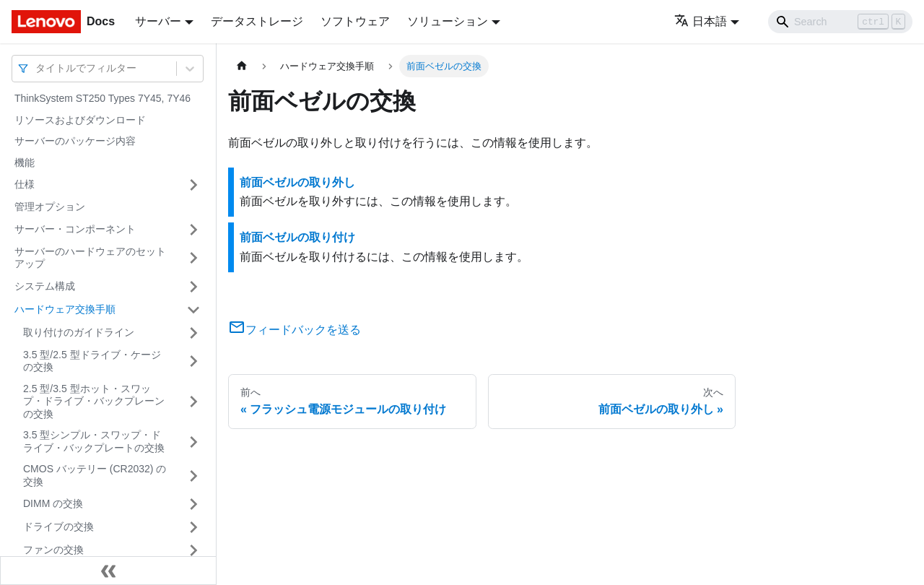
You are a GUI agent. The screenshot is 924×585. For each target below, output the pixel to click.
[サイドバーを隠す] (108, 571)
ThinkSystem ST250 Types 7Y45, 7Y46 (103, 98)
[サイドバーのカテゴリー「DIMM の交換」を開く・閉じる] (193, 504)
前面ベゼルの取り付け (297, 237)
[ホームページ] (242, 66)
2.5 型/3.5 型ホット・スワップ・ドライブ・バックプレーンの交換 (94, 401)
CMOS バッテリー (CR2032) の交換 (95, 475)
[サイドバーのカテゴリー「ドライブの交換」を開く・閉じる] (193, 527)
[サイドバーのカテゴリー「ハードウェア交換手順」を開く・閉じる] (193, 310)
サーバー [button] (158, 21)
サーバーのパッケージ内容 (75, 141)
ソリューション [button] (448, 21)
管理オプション (50, 207)
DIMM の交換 (53, 503)
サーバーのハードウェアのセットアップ (90, 258)
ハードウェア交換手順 (65, 309)
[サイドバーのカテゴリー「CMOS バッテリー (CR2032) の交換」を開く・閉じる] (193, 476)
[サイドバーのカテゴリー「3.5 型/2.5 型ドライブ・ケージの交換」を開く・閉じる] (193, 361)
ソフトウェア (355, 21)
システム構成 (45, 286)
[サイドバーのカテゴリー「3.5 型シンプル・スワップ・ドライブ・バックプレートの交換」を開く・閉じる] (193, 442)
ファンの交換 (53, 550)
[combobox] (37, 68)
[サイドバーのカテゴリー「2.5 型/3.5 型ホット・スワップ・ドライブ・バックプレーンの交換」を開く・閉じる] (193, 402)
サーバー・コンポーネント (75, 229)
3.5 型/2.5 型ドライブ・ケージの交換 (92, 361)
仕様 (25, 184)
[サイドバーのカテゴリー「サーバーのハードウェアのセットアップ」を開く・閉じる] (193, 258)
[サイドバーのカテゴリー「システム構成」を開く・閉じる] (193, 287)
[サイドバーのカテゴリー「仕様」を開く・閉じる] (193, 185)
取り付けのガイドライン (79, 332)
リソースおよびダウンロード (80, 120)
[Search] (840, 22)
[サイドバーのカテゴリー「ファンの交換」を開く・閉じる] (193, 550)
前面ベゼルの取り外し (297, 182)
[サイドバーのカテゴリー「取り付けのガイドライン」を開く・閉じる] (193, 333)
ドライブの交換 (58, 526)
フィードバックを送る (295, 330)
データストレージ (257, 21)
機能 (25, 162)
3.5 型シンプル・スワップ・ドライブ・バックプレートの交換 (94, 441)
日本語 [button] (701, 21)
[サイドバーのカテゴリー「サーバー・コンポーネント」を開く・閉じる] (193, 230)
